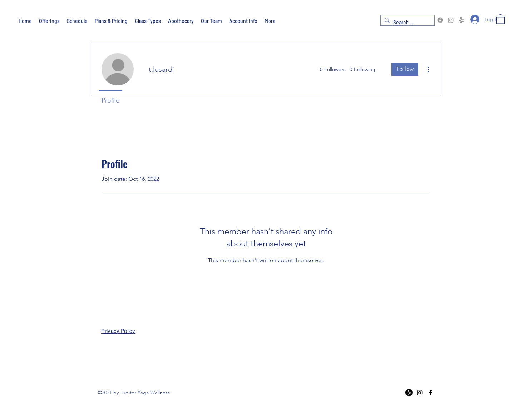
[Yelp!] (462, 20)
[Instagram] (451, 20)
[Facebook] (440, 20)
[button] (501, 19)
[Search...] (406, 23)
